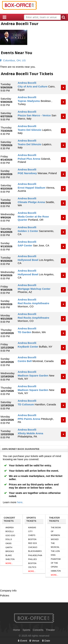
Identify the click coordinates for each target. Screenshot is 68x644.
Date (46, 641)
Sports (26, 630)
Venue (34, 641)
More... (9, 563)
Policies (5, 595)
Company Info (8, 591)
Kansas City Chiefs (32, 531)
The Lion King (55, 553)
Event (22, 641)
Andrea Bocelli (10, 529)
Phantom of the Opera (56, 563)
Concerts (38, 630)
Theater (50, 630)
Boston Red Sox (33, 541)
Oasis (8, 543)
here (20, 502)
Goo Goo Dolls (10, 537)
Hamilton (56, 571)
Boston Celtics (32, 565)
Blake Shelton (10, 557)
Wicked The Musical (55, 543)
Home (16, 630)
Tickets (64, 87)
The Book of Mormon (56, 531)
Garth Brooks (10, 549)
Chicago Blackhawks (35, 549)
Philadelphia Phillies (35, 557)
